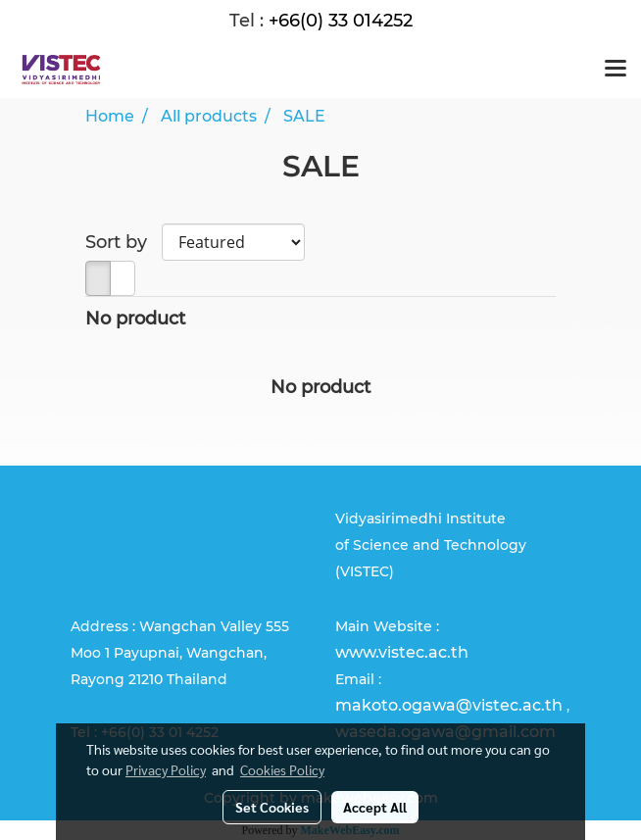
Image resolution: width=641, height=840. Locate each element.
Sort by (123, 242)
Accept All (375, 807)
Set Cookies (272, 807)
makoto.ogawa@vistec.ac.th (449, 705)
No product (135, 319)
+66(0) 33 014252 (341, 21)
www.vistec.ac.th (402, 652)
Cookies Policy (282, 769)
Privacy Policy (166, 769)
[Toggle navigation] (616, 70)
